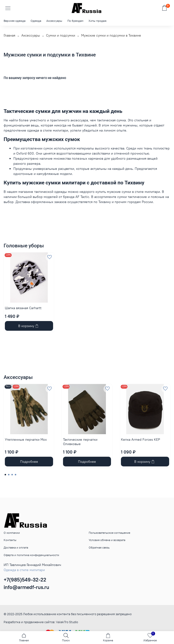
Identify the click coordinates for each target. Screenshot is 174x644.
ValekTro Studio (67, 622)
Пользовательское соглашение (109, 533)
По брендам (75, 21)
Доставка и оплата (16, 547)
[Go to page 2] (9, 475)
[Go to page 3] (12, 475)
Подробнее (29, 462)
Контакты (10, 540)
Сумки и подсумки (61, 35)
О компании (12, 533)
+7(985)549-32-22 (25, 580)
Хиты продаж (98, 21)
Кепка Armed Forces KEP (140, 440)
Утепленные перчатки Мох (26, 440)
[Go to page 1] (5, 475)
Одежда (36, 21)
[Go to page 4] (16, 475)
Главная (9, 35)
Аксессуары (54, 21)
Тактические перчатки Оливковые (80, 442)
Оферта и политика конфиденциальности (31, 555)
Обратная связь (99, 547)
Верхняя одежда (15, 21)
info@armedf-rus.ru (26, 587)
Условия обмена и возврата (107, 540)
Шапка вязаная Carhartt (23, 308)
